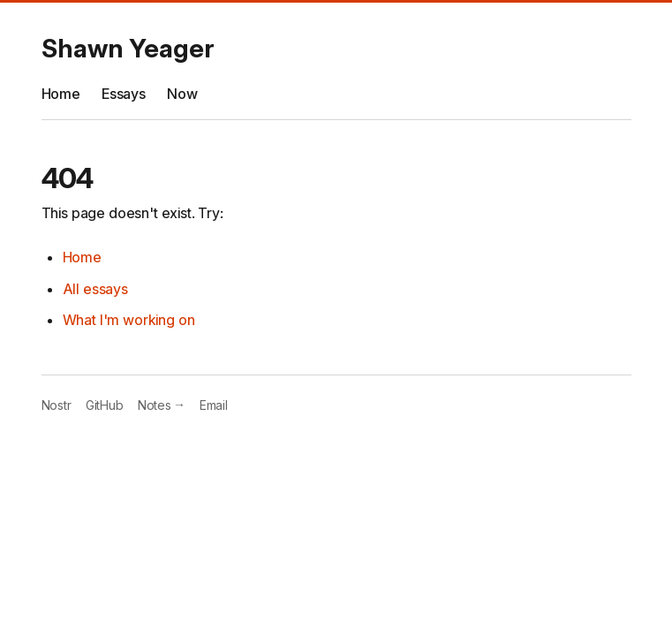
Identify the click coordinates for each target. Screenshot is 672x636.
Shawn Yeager (128, 48)
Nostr (57, 405)
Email (214, 405)
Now (182, 94)
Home (61, 94)
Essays (124, 94)
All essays (95, 289)
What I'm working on (129, 320)
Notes (162, 405)
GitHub (105, 405)
